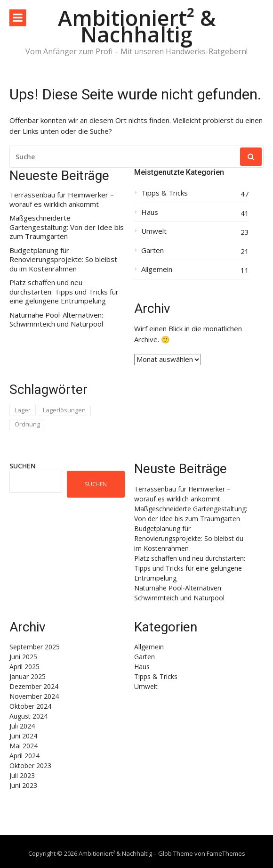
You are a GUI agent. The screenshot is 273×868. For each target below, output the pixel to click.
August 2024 (28, 716)
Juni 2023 (23, 785)
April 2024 (24, 756)
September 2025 (35, 647)
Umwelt (154, 231)
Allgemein (157, 269)
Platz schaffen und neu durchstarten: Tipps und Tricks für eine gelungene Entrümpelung (64, 292)
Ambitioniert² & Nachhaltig (137, 26)
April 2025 (24, 667)
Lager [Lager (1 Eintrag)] (23, 410)
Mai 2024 (24, 746)
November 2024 (34, 696)
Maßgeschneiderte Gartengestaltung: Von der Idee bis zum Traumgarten (67, 227)
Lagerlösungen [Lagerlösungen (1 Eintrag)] (64, 410)
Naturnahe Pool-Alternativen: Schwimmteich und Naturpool (56, 320)
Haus (150, 212)
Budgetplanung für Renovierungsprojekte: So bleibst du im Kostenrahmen (63, 260)
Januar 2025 (28, 676)
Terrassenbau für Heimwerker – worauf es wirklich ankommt (62, 200)
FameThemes (226, 853)
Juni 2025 (23, 657)
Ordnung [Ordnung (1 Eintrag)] (27, 424)
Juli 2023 (22, 775)
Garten (153, 250)
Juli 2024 (22, 726)
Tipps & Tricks (165, 193)
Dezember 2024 (34, 686)
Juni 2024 (23, 736)
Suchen (23, 466)
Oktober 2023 (30, 766)
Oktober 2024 (30, 706)
